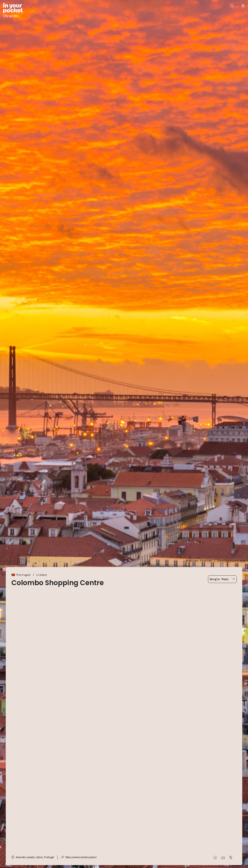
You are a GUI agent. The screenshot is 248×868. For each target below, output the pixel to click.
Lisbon (42, 575)
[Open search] (232, 6)
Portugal (24, 575)
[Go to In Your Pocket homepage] (13, 10)
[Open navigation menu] (243, 6)
